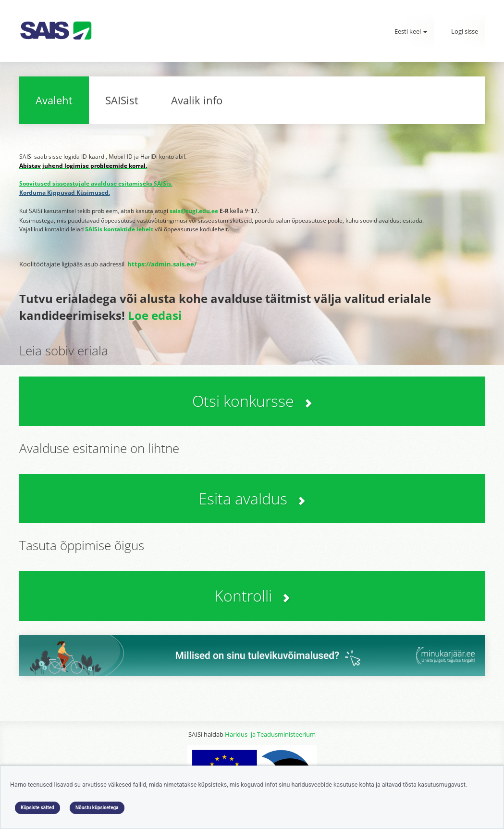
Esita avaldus (252, 498)
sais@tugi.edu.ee (194, 211)
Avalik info (197, 100)
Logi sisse (465, 31)
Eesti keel (411, 31)
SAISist (122, 100)
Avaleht (54, 100)
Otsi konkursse (252, 401)
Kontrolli (252, 596)
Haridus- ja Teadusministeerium (270, 734)
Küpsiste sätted (37, 808)
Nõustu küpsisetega (97, 808)
